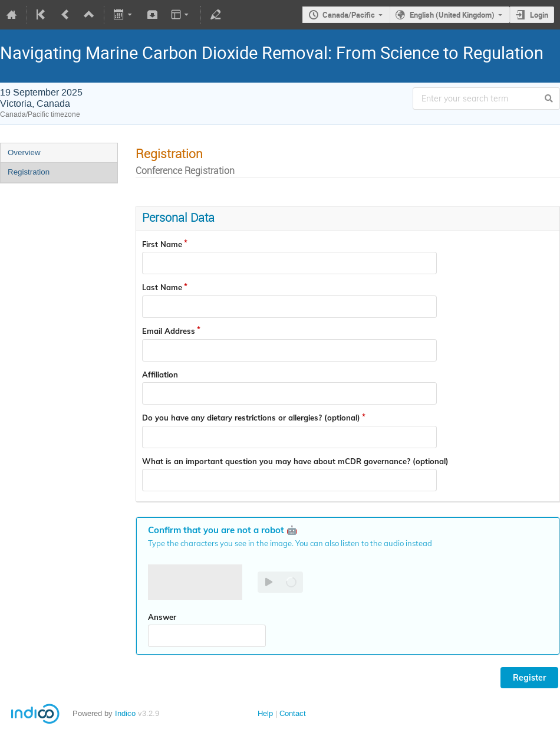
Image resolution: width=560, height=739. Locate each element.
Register (529, 678)
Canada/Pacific (349, 15)
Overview (24, 152)
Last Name (162, 287)
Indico (125, 713)
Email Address (169, 331)
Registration (29, 172)
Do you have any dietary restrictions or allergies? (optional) (251, 418)
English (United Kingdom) (452, 15)
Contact (293, 713)
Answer (162, 617)
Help (265, 713)
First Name (162, 244)
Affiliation (160, 375)
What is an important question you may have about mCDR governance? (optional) (295, 461)
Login (539, 15)
